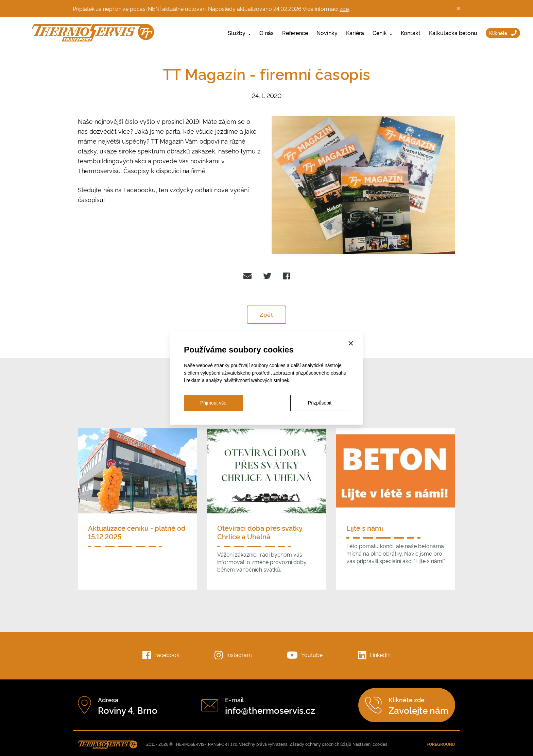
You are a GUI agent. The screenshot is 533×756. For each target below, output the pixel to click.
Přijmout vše (213, 403)
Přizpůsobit (320, 403)
